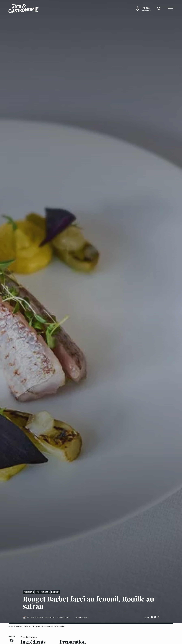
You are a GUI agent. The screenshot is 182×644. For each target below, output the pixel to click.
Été (37, 592)
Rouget (55, 592)
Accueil (11, 626)
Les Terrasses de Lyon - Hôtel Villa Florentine (55, 617)
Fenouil (45, 592)
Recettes (19, 626)
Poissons (29, 592)
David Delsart (34, 617)
